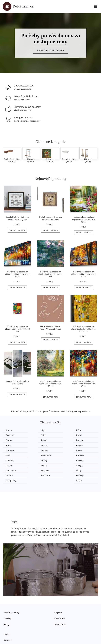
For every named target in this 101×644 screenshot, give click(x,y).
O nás (7, 619)
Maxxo (58, 445)
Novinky (8, 603)
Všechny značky (12, 597)
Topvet (83, 435)
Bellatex (59, 440)
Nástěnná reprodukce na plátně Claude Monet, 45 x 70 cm (50, 274)
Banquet (10, 440)
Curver (58, 435)
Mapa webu (59, 603)
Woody (83, 450)
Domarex (10, 445)
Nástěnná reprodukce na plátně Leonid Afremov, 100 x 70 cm (17, 274)
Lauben (83, 460)
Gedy (58, 460)
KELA (58, 430)
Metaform (10, 465)
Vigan (33, 430)
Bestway (34, 460)
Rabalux (34, 450)
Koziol (33, 435)
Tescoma (84, 430)
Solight (83, 455)
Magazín (58, 597)
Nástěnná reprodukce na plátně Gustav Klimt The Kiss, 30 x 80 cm (84, 329)
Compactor (11, 460)
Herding (34, 465)
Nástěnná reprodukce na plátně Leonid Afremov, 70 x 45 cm (83, 384)
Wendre (34, 445)
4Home (9, 430)
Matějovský (60, 465)
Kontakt (7, 625)
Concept (59, 450)
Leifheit (34, 455)
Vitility (82, 465)
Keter (82, 445)
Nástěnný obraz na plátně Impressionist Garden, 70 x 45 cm (84, 219)
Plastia (58, 455)
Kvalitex (10, 455)
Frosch (83, 440)
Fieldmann (11, 450)
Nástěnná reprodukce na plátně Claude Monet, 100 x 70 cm (50, 384)
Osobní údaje (60, 609)
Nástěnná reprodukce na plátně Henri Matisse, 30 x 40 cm (17, 329)
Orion (8, 435)
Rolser (34, 440)
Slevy (7, 609)
